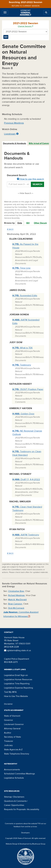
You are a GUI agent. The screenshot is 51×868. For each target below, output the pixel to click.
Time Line (21, 268)
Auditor (8, 733)
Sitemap (8, 797)
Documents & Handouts (15, 143)
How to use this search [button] (30, 179)
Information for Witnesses (17, 616)
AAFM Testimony (26, 535)
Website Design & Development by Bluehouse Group (26, 844)
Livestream (10, 134)
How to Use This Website (16, 696)
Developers (26, 833)
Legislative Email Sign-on (16, 675)
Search (37, 184)
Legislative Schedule (14, 778)
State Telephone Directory (17, 754)
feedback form (19, 827)
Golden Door (23, 414)
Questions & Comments (15, 801)
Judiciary (8, 745)
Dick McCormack (16, 608)
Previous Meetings (14, 123)
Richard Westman (16, 595)
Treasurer (9, 741)
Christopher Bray (16, 591)
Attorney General (12, 729)
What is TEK (23, 348)
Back (10, 229)
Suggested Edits (25, 296)
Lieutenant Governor (14, 724)
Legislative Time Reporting (17, 684)
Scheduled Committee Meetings (19, 774)
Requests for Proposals (15, 809)
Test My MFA (10, 692)
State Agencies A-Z (13, 750)
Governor (8, 720)
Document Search (26, 177)
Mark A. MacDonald (17, 600)
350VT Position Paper (28, 389)
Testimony (22, 365)
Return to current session (26, 6)
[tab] (15, 143)
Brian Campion (15, 604)
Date (20, 223)
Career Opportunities (14, 805)
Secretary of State (13, 737)
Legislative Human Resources (18, 679)
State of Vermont (12, 716)
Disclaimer (8, 704)
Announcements (12, 770)
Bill (28, 223)
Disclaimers (19, 797)
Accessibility (33, 809)
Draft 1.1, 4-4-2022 (26, 479)
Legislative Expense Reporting (18, 688)
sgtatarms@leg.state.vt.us (17, 650)
